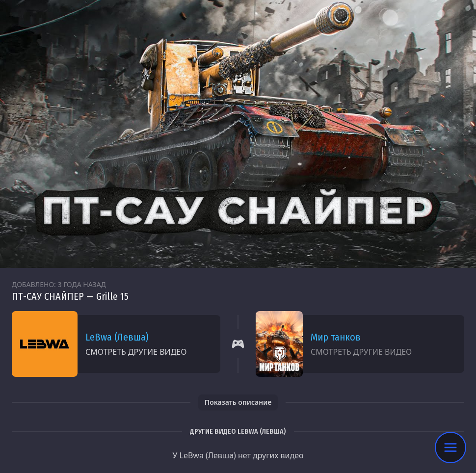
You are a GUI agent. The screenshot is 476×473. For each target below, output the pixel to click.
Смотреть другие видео (136, 352)
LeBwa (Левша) (117, 337)
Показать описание (238, 402)
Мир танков (336, 337)
